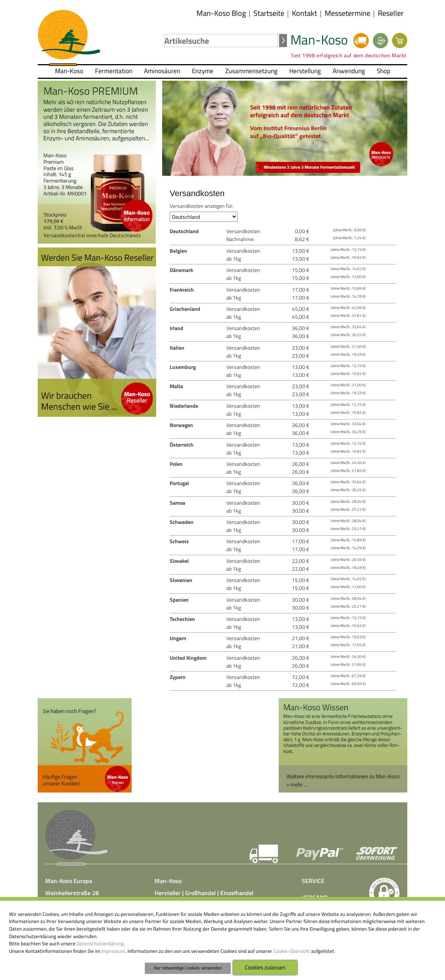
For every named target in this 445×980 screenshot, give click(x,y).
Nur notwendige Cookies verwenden (188, 968)
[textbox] (221, 41)
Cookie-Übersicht (292, 951)
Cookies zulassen (265, 967)
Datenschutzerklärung (100, 943)
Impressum (113, 951)
